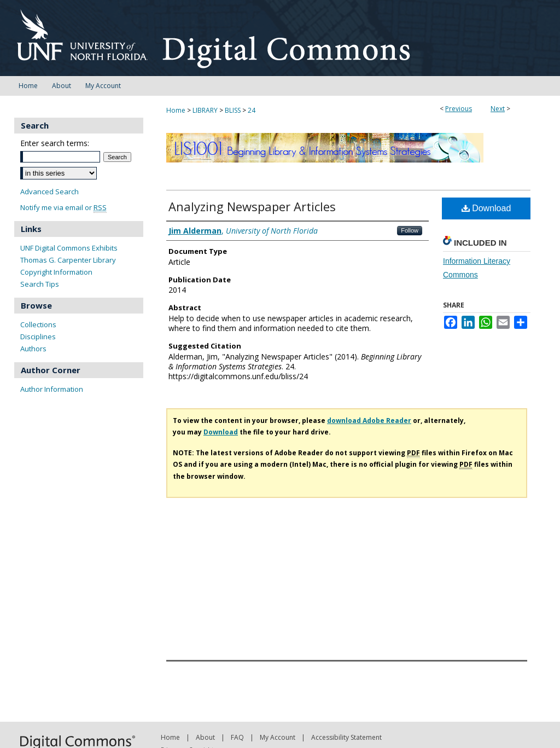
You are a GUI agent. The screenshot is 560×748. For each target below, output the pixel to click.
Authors (33, 349)
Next (498, 109)
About (205, 737)
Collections (38, 324)
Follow (410, 230)
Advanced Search (49, 192)
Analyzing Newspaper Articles (252, 206)
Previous (459, 109)
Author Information (52, 389)
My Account (278, 737)
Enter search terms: (55, 143)
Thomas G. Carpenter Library (68, 260)
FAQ (237, 737)
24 (252, 110)
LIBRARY (205, 110)
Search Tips (40, 284)
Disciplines (38, 337)
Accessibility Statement (346, 737)
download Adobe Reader (369, 421)
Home (176, 110)
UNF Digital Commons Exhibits (69, 248)
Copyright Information (56, 272)
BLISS (233, 110)
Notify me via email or (63, 208)
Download (486, 208)
